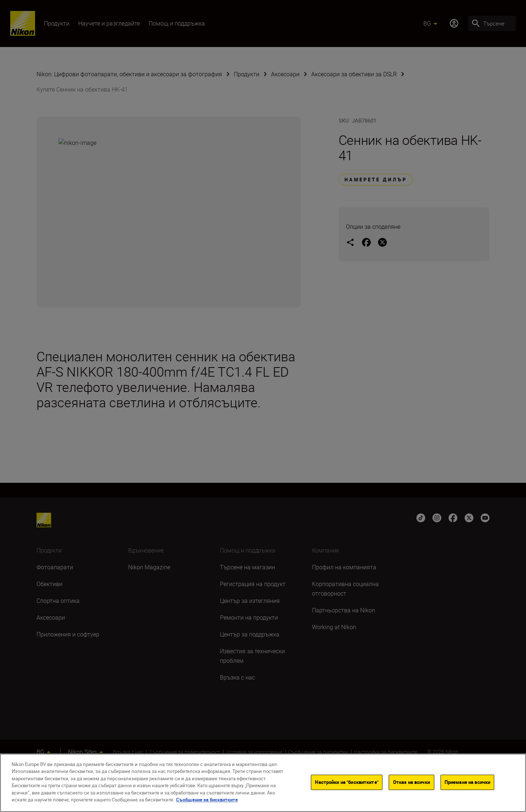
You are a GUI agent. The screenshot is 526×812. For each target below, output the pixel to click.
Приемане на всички (467, 782)
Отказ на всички (411, 782)
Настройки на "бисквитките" (346, 782)
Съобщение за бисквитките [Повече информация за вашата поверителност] (207, 800)
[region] (263, 783)
